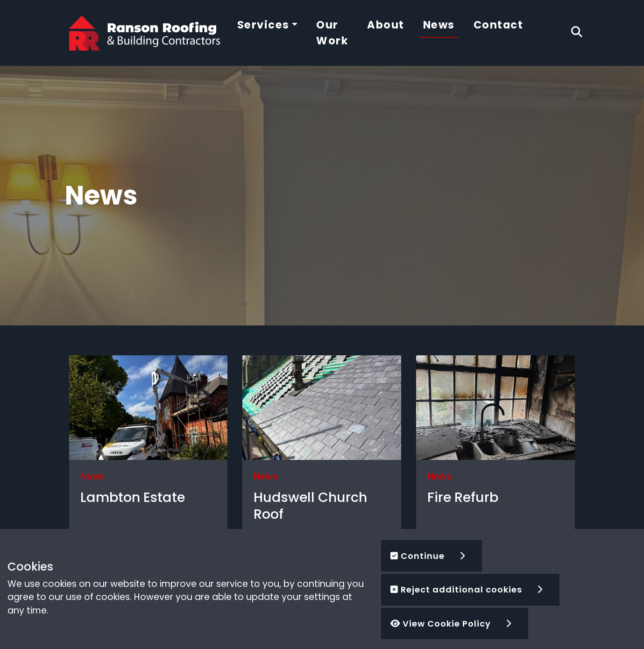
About (386, 25)
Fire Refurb (463, 497)
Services (263, 25)
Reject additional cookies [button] (456, 589)
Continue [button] (418, 556)
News (439, 25)
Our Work (332, 33)
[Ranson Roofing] (145, 32)
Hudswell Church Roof (310, 506)
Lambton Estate (133, 497)
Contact (499, 25)
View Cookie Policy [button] (441, 624)
